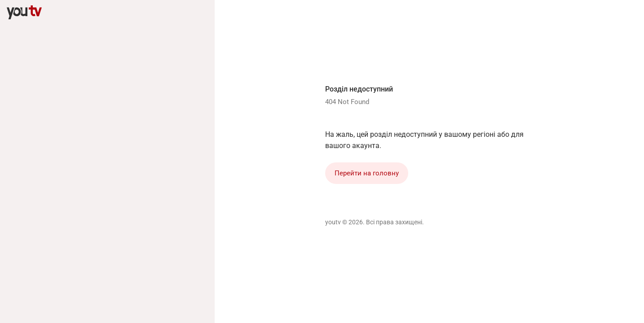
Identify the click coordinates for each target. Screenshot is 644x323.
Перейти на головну (367, 173)
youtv (333, 222)
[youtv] (24, 13)
